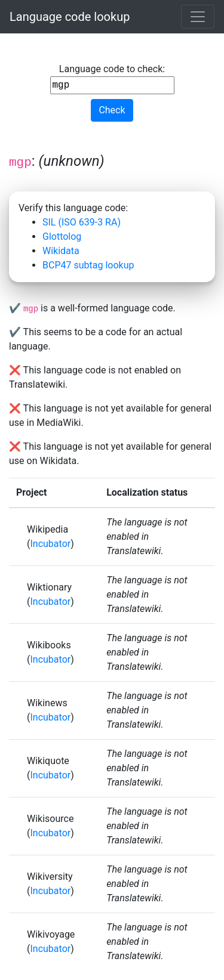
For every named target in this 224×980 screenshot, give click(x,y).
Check (112, 110)
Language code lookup (70, 17)
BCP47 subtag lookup (88, 265)
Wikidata (61, 251)
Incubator (50, 544)
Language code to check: (112, 79)
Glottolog (62, 237)
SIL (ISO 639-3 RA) (82, 222)
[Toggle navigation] (198, 17)
